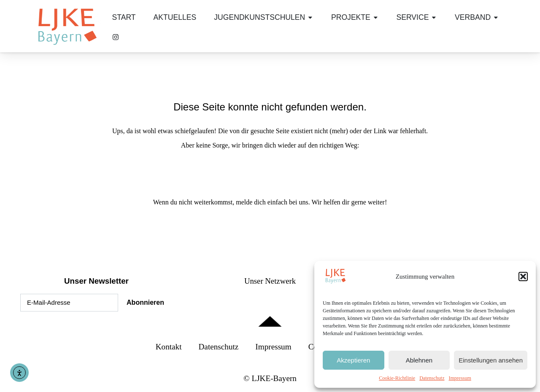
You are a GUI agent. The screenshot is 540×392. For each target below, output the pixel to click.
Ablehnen (419, 360)
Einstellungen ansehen (491, 360)
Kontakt (169, 347)
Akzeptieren (353, 360)
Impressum (460, 378)
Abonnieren (145, 302)
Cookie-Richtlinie (397, 378)
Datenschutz (432, 378)
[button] (523, 277)
